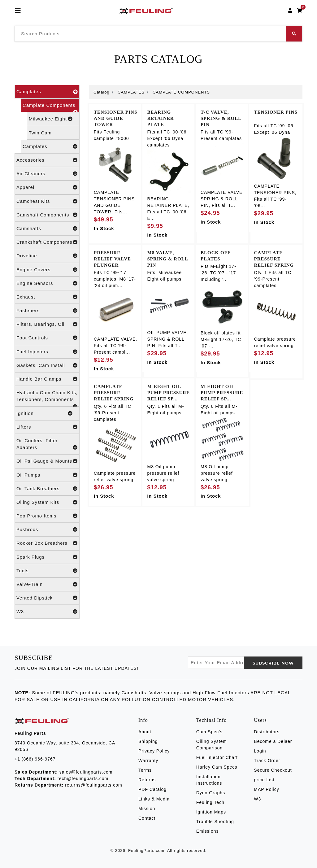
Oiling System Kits (47, 502)
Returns (147, 780)
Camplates (47, 92)
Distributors (267, 732)
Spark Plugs (47, 557)
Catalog (102, 92)
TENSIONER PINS (276, 112)
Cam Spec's (209, 732)
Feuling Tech (210, 802)
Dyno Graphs (211, 793)
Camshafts (47, 229)
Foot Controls (47, 338)
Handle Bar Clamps (47, 379)
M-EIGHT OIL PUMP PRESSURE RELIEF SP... (169, 393)
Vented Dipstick (47, 598)
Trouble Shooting (215, 822)
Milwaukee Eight (51, 119)
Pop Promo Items (47, 516)
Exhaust (47, 297)
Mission (147, 809)
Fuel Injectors (47, 352)
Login (260, 751)
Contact (147, 818)
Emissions (208, 831)
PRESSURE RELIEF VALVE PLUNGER (112, 259)
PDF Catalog (152, 789)
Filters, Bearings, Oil (47, 324)
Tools (47, 571)
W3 (47, 612)
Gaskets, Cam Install (47, 365)
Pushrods (47, 530)
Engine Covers (47, 270)
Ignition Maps (211, 812)
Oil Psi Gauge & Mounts (47, 461)
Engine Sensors (47, 283)
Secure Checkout (273, 770)
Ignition (45, 413)
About (145, 732)
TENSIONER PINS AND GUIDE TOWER (115, 118)
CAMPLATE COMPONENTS (181, 92)
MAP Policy (266, 789)
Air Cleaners (47, 174)
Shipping (148, 741)
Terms (145, 770)
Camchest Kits (47, 201)
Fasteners (47, 311)
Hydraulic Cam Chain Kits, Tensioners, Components (47, 398)
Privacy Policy (154, 751)
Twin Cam (40, 133)
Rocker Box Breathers (47, 543)
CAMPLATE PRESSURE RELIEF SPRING (274, 259)
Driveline (47, 256)
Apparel (47, 187)
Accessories (47, 160)
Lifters (47, 427)
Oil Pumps (47, 475)
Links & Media (154, 799)
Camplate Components (50, 107)
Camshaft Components (47, 215)
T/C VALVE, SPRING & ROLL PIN (221, 118)
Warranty (148, 761)
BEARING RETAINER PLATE (161, 118)
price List (264, 780)
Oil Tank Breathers (47, 489)
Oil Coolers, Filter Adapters (47, 445)
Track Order (267, 761)
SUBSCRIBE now (273, 663)
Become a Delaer (273, 741)
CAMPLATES (131, 92)
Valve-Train (47, 584)
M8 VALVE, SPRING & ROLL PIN (168, 259)
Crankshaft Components (47, 242)
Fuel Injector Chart (217, 757)
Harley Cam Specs (217, 767)
